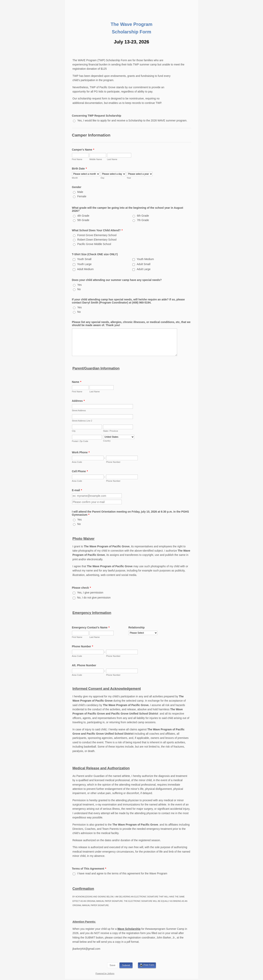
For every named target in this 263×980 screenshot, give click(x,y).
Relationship (137, 627)
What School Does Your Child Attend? (97, 230)
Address (78, 401)
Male (80, 192)
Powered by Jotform (105, 973)
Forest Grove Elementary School (97, 235)
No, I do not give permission (94, 598)
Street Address (79, 410)
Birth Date (79, 169)
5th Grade (83, 220)
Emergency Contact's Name (91, 627)
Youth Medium (145, 259)
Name (77, 382)
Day (103, 178)
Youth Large (84, 264)
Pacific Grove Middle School (94, 244)
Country (107, 441)
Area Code (77, 462)
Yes (80, 285)
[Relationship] (143, 633)
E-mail (77, 490)
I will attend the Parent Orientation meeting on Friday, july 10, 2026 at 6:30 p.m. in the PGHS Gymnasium (131, 513)
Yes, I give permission (90, 593)
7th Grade (143, 220)
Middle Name (96, 159)
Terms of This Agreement (89, 869)
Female (82, 196)
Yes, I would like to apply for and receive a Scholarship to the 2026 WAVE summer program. (132, 120)
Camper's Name (83, 150)
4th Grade (83, 216)
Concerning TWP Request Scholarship (97, 116)
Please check (81, 588)
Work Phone (81, 452)
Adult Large (144, 269)
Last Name (112, 159)
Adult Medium (85, 269)
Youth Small (84, 259)
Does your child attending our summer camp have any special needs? (117, 280)
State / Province (111, 431)
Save (112, 965)
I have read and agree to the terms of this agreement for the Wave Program (122, 873)
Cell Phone (80, 471)
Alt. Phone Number (84, 665)
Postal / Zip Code (80, 441)
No (79, 289)
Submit (126, 965)
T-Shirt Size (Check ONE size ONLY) (95, 254)
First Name (77, 159)
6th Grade (143, 216)
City (74, 431)
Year (129, 178)
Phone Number (113, 462)
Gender (77, 187)
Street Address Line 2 (82, 421)
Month (75, 178)
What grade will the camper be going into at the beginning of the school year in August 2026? (128, 209)
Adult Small (144, 264)
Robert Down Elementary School (97, 240)
